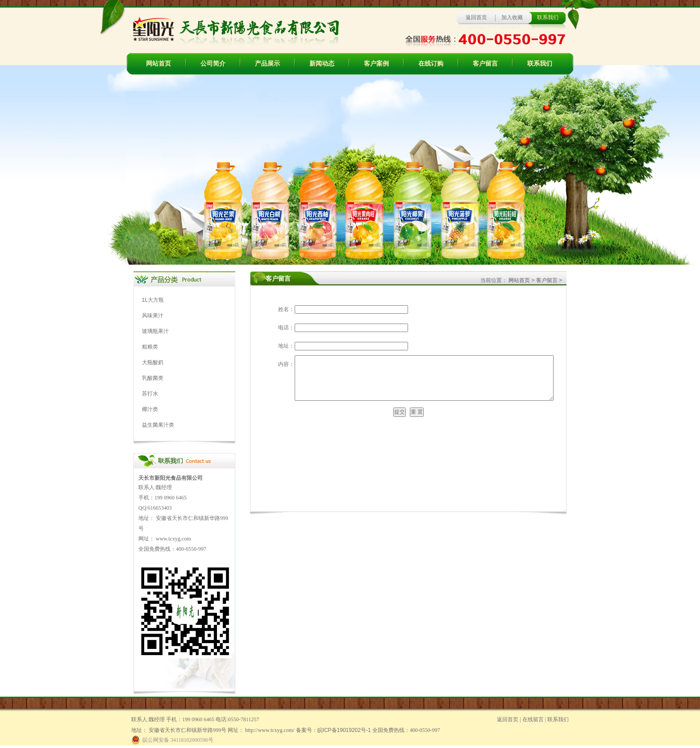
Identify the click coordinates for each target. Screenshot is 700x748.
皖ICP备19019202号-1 (344, 730)
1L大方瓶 (153, 300)
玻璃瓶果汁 (155, 331)
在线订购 (431, 64)
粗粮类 (150, 347)
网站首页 (158, 64)
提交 (400, 412)
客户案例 (376, 64)
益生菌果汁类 (158, 425)
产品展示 (267, 64)
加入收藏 (512, 17)
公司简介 (213, 64)
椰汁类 (150, 409)
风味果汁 (153, 316)
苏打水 (150, 394)
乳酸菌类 (153, 378)
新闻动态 (322, 64)
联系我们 (540, 64)
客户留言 (485, 64)
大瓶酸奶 (153, 362)
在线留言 (533, 719)
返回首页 (476, 17)
